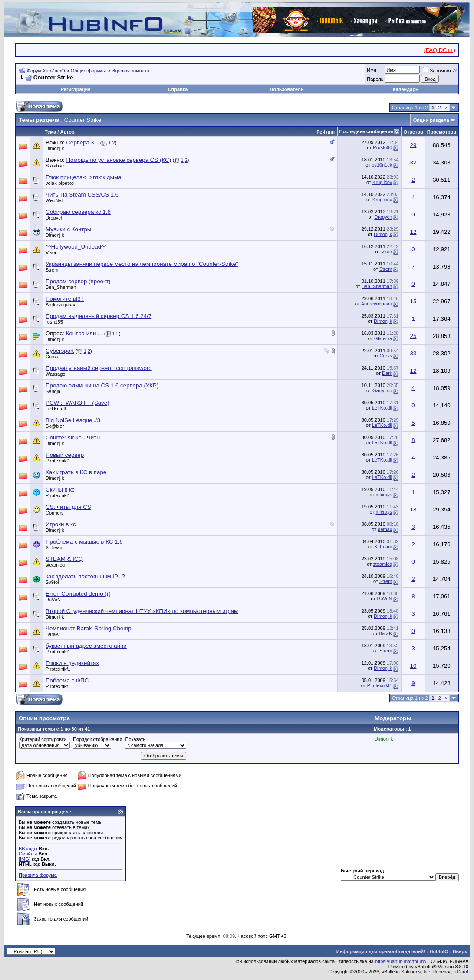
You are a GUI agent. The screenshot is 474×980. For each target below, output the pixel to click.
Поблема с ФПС (67, 680)
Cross (52, 357)
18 (413, 510)
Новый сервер (65, 455)
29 (413, 145)
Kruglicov (382, 182)
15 (413, 301)
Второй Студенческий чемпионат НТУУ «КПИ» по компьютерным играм (142, 611)
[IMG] (25, 859)
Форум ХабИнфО (46, 71)
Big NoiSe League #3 (73, 420)
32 (413, 162)
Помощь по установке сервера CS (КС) (118, 160)
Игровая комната (130, 71)
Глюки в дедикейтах (72, 663)
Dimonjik (55, 148)
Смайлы (28, 854)
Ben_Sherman (377, 286)
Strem (52, 270)
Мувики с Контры (68, 229)
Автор (67, 132)
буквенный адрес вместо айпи (86, 646)
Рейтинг (326, 132)
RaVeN (384, 599)
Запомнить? (440, 71)
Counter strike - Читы (73, 438)
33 (413, 353)
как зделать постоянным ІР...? (85, 576)
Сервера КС (82, 143)
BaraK (386, 633)
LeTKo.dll (382, 408)
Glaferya (383, 338)
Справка (178, 89)
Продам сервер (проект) (78, 281)
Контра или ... (84, 333)
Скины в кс (60, 490)
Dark (387, 373)
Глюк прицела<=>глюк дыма (84, 177)
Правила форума (38, 875)
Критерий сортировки (43, 739)
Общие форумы (88, 71)
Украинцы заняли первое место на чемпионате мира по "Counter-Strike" (142, 264)
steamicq (382, 564)
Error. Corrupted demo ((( (78, 594)
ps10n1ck (382, 165)
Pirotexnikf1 (380, 685)
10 (413, 666)
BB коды (28, 849)
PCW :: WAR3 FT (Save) (77, 403)
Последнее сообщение (366, 131)
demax (385, 529)
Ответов (413, 132)
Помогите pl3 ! (65, 299)
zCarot (461, 972)
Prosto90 (382, 147)
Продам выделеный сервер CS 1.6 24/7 (99, 316)
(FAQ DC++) (440, 50)
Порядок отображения (97, 739)
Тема (50, 132)
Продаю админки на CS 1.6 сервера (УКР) (102, 385)
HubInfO (439, 951)
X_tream (383, 547)
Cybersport (60, 351)
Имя (371, 70)
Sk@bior (55, 426)
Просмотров (442, 132)
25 (413, 336)
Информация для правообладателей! (381, 951)
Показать (135, 739)
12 (413, 232)
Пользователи (287, 89)
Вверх (460, 951)
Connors (55, 513)
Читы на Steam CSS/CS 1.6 (82, 195)
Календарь (406, 89)
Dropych (383, 217)
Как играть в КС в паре (76, 472)
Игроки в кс (61, 524)
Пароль (375, 79)
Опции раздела (431, 120)
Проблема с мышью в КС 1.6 (84, 542)
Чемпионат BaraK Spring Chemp (89, 628)
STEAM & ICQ (64, 559)
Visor (387, 252)
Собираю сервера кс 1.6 (78, 212)
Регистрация (76, 89)
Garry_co (382, 390)
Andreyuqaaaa (377, 304)
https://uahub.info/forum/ (401, 961)
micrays (384, 495)
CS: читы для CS (68, 507)
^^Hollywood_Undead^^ (76, 247)
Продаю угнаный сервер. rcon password (99, 368)
